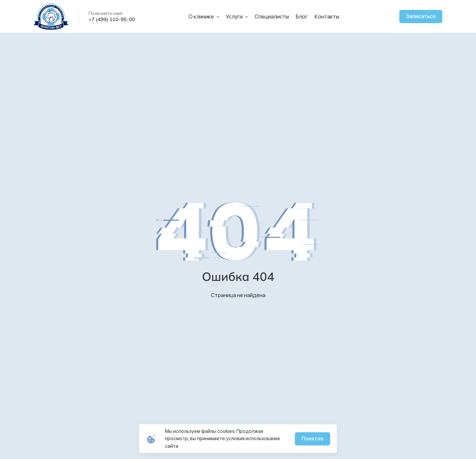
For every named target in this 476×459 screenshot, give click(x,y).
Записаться (421, 16)
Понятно (313, 439)
